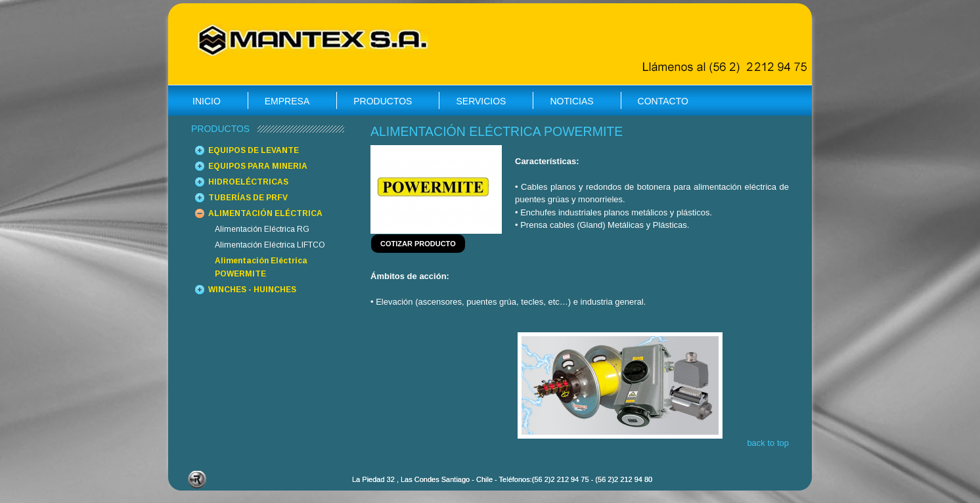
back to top (768, 443)
